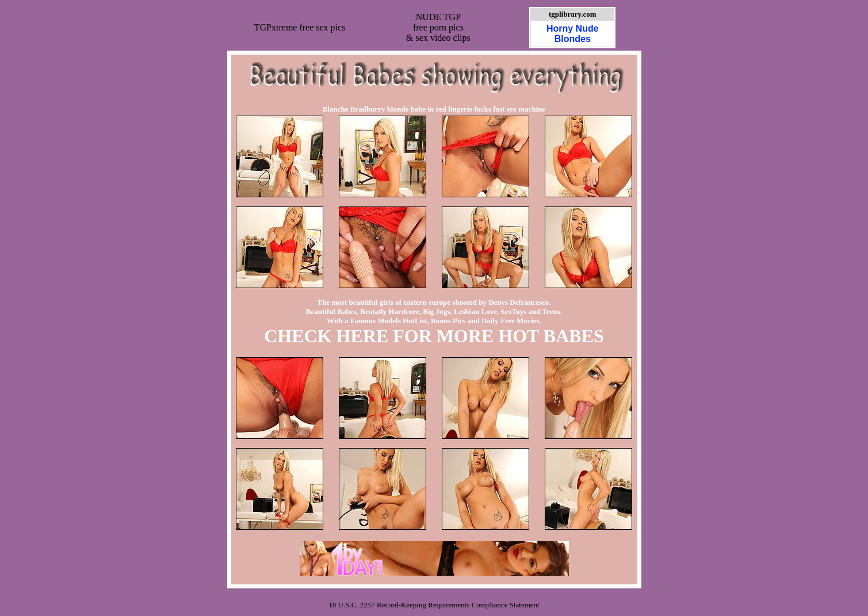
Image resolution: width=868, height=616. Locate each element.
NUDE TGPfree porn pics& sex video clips (438, 27)
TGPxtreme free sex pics (300, 27)
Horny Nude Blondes (573, 34)
